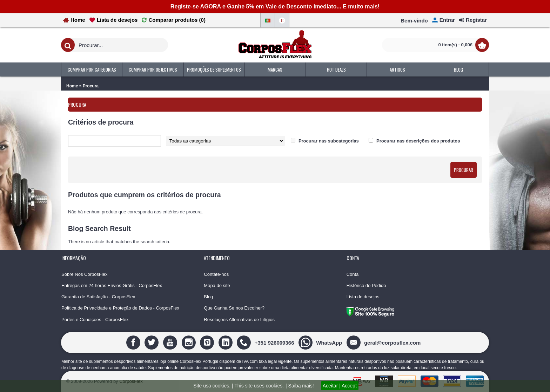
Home (72, 86)
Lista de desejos (363, 297)
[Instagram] (190, 342)
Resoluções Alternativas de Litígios (239, 320)
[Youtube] (171, 342)
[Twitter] (152, 342)
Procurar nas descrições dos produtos (418, 141)
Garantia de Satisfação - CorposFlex (98, 297)
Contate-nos (216, 274)
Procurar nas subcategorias (329, 141)
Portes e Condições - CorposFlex (95, 320)
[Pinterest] (208, 342)
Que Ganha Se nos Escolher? (234, 308)
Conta (353, 274)
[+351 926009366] (266, 342)
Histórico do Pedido (366, 285)
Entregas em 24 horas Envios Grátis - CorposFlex (112, 285)
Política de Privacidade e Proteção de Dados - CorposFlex (120, 308)
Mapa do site (217, 285)
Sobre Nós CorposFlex (85, 274)
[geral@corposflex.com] (384, 342)
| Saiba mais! (300, 386)
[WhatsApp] (321, 342)
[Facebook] (134, 342)
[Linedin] (226, 342)
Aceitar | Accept (340, 386)
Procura (91, 86)
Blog (208, 297)
